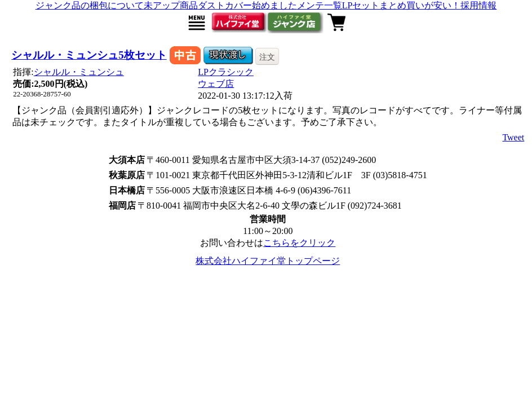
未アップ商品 (171, 5)
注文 (267, 57)
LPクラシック (226, 72)
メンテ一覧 (320, 5)
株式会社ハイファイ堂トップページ (268, 261)
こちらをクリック (299, 243)
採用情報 (478, 5)
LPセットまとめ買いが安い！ (402, 5)
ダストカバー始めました (247, 5)
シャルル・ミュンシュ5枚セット (89, 55)
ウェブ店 (216, 84)
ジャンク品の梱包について (90, 5)
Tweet (513, 137)
